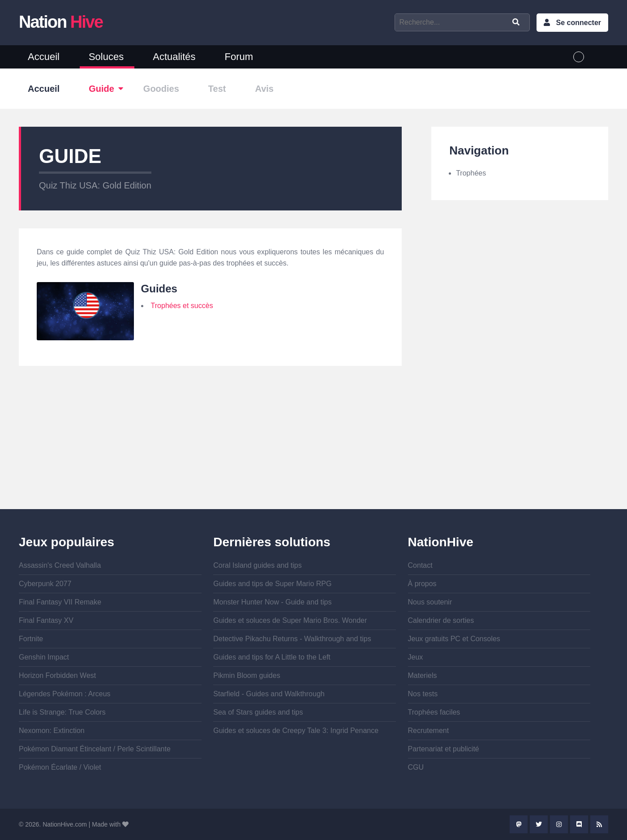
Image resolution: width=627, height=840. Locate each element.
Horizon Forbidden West (57, 675)
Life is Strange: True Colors (62, 712)
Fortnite (31, 639)
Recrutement (429, 731)
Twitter (539, 824)
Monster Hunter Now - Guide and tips (272, 602)
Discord (579, 824)
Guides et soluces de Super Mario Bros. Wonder (290, 620)
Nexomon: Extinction (52, 731)
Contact (420, 565)
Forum (239, 57)
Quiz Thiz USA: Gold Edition (95, 185)
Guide (101, 89)
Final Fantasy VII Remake (60, 602)
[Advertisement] (210, 446)
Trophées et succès (182, 306)
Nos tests (423, 694)
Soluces (106, 57)
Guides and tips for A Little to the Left (272, 657)
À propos (422, 584)
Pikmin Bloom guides (247, 675)
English (596, 57)
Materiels (423, 675)
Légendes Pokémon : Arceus (65, 694)
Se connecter (579, 23)
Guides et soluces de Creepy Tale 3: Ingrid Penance (296, 731)
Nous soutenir (430, 602)
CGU (416, 767)
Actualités (174, 57)
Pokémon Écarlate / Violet (60, 767)
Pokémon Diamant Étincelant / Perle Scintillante (95, 749)
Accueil (44, 57)
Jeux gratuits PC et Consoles (454, 639)
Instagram (559, 824)
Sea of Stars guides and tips (258, 712)
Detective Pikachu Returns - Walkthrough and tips (292, 639)
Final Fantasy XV (46, 620)
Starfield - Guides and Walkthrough (269, 694)
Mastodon (519, 824)
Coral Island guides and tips (257, 565)
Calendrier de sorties (441, 620)
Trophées (471, 173)
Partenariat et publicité (444, 749)
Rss (599, 824)
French (579, 57)
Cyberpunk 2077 (45, 584)
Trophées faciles (434, 712)
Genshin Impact (44, 657)
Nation (61, 22)
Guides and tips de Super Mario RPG (272, 584)
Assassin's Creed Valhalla (60, 565)
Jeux (416, 657)
